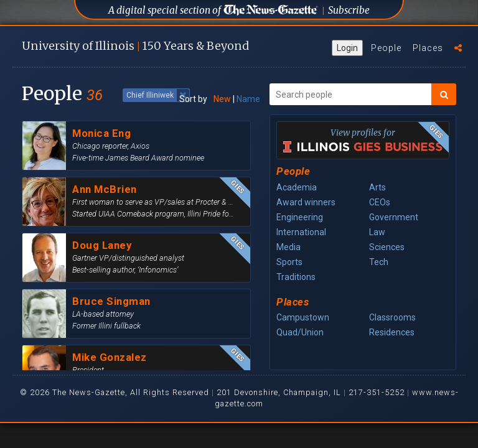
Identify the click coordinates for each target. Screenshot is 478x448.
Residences (392, 332)
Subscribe (349, 10)
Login (347, 48)
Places (428, 48)
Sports (289, 262)
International (301, 232)
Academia (297, 187)
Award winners (306, 202)
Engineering (300, 217)
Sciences (387, 247)
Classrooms (392, 317)
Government (394, 217)
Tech (379, 262)
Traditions (296, 277)
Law (377, 232)
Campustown (303, 317)
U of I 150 (135, 46)
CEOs (380, 202)
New (222, 99)
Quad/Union (300, 332)
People (386, 48)
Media (288, 247)
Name (248, 99)
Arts (377, 187)
